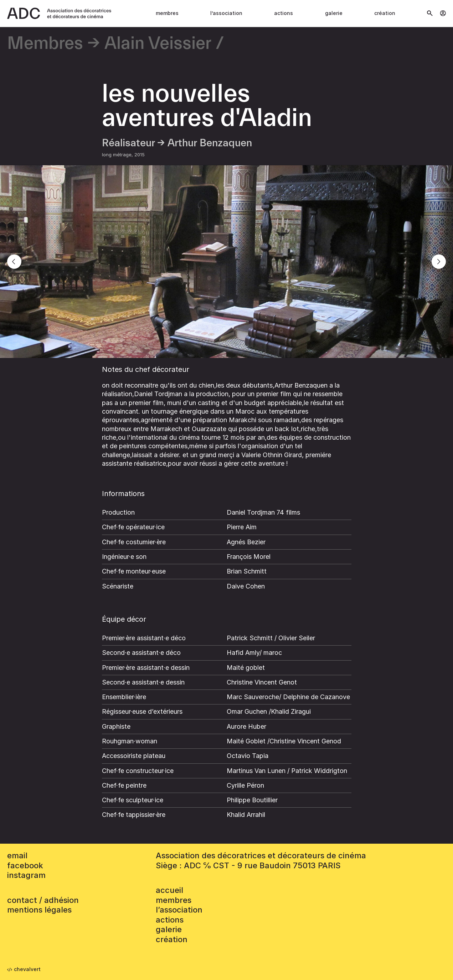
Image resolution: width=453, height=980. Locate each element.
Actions (284, 13)
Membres (167, 13)
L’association (226, 13)
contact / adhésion (43, 900)
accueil (169, 890)
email (17, 855)
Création (385, 13)
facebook (25, 865)
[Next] (439, 262)
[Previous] (14, 262)
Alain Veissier (158, 44)
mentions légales (39, 910)
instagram (26, 875)
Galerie (334, 13)
